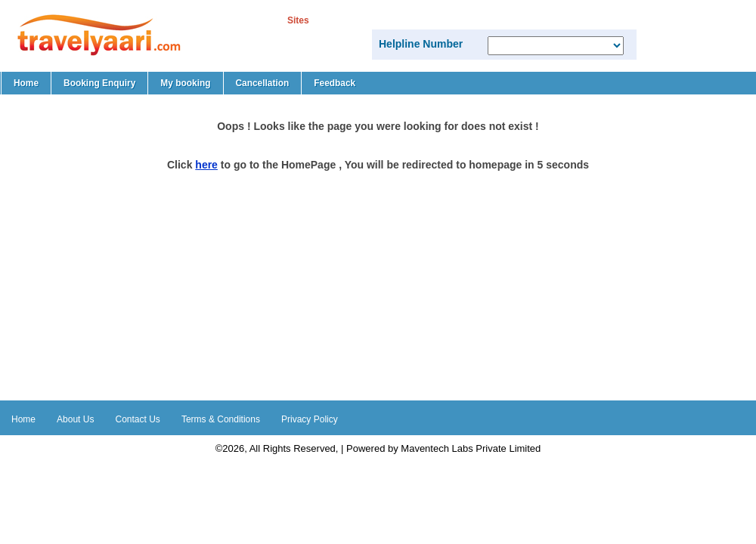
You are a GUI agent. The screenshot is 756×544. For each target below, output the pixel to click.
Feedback (335, 83)
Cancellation (263, 83)
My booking (185, 83)
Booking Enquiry (99, 83)
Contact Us (138, 419)
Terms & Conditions (221, 419)
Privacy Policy (310, 419)
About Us (75, 419)
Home (26, 83)
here (206, 165)
